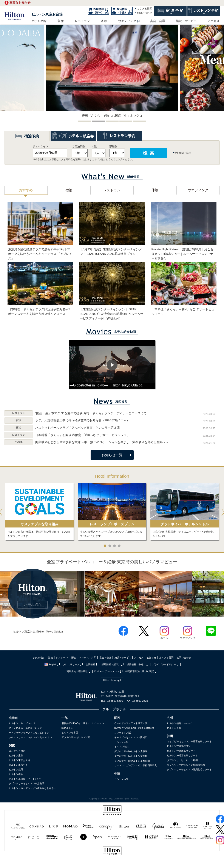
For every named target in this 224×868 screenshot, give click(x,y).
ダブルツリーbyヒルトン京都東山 (132, 761)
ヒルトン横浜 (16, 774)
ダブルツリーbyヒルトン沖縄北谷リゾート (190, 769)
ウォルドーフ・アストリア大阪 (131, 723)
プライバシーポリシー (164, 664)
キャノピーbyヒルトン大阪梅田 (131, 737)
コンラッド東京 (17, 751)
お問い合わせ (144, 13)
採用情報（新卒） (111, 664)
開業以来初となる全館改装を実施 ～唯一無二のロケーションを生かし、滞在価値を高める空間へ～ (102, 442)
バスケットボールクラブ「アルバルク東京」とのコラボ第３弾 (77, 428)
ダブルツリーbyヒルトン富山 (77, 737)
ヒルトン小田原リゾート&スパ (25, 779)
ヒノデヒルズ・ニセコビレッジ (25, 728)
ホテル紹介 (39, 21)
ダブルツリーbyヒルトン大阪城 (131, 751)
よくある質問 (144, 9)
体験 (73, 658)
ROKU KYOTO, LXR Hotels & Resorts (134, 728)
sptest (112, 865)
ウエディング (127, 21)
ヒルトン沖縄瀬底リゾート (181, 751)
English (50, 664)
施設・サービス (186, 21)
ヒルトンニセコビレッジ (22, 723)
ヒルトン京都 (121, 747)
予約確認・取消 (183, 153)
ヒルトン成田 (16, 769)
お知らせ (151, 658)
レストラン (82, 21)
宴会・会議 (158, 21)
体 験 (104, 21)
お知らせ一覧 (112, 455)
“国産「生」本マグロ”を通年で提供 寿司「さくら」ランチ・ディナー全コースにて (91, 413)
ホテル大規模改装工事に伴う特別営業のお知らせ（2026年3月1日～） (83, 420)
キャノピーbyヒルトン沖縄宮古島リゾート (190, 741)
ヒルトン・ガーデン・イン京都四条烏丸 (136, 765)
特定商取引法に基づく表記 (140, 671)
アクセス (213, 21)
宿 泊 (61, 21)
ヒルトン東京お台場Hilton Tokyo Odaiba (38, 632)
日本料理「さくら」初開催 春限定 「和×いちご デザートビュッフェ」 (83, 435)
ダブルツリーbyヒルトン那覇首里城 (186, 765)
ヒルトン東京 (16, 755)
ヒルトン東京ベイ (18, 765)
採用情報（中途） (136, 664)
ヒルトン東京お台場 (47, 14)
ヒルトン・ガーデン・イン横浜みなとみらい (32, 788)
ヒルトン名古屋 (70, 733)
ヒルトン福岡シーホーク (180, 723)
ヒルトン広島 (121, 779)
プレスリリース (71, 664)
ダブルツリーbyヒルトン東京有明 (27, 783)
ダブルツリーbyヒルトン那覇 (182, 760)
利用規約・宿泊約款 (77, 671)
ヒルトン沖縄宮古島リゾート (182, 755)
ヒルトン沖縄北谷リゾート (181, 746)
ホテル (164, 636)
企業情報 (90, 664)
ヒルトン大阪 (121, 742)
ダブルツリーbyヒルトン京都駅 (131, 756)
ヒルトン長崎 (174, 728)
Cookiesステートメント (107, 671)
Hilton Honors (110, 680)
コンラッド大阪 (123, 733)
